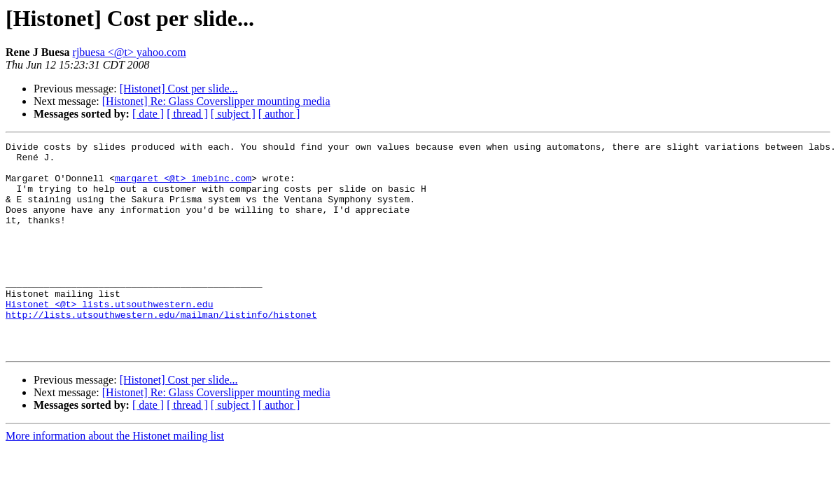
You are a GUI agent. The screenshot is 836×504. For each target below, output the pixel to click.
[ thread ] (187, 114)
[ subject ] (233, 114)
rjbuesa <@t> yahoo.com (130, 52)
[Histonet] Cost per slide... (179, 89)
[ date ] (148, 114)
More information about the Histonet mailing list (115, 478)
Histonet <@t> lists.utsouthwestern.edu (109, 337)
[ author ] (279, 114)
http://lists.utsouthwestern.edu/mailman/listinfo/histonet (161, 350)
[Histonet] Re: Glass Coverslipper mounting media (216, 101)
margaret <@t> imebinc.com (183, 186)
